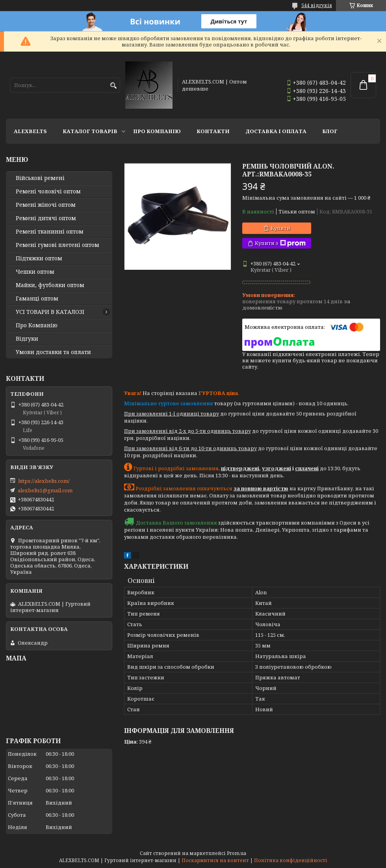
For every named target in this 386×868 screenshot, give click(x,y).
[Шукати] (113, 86)
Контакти (213, 131)
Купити (280, 228)
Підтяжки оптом (39, 258)
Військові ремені (40, 178)
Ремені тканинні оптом (50, 232)
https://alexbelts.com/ (44, 481)
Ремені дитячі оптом (46, 218)
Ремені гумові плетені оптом (58, 245)
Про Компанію (157, 131)
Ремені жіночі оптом (46, 205)
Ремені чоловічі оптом (48, 191)
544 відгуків (317, 5)
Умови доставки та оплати (53, 352)
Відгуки (27, 339)
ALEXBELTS (30, 131)
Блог (330, 131)
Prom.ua (237, 853)
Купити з (280, 243)
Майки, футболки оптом (50, 285)
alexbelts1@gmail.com (45, 490)
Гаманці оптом (37, 299)
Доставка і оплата (276, 131)
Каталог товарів (90, 131)
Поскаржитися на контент (215, 860)
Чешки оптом (35, 272)
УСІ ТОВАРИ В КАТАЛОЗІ (50, 312)
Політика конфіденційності (291, 860)
